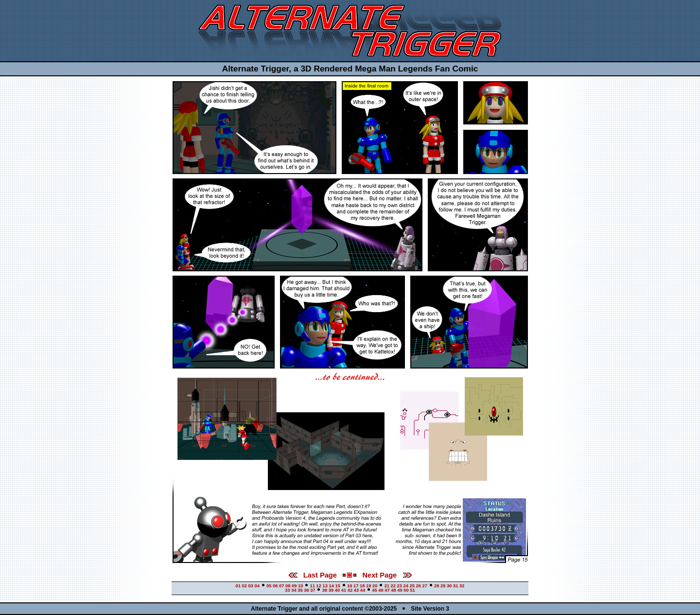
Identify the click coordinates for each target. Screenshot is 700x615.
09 (294, 586)
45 (374, 590)
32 (462, 586)
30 (449, 586)
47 (387, 590)
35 (300, 590)
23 (400, 586)
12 (319, 586)
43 (356, 590)
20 (375, 586)
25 (412, 586)
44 (363, 590)
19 (368, 586)
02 (245, 586)
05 (269, 586)
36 (306, 590)
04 (257, 586)
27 (425, 586)
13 (325, 586)
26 (419, 586)
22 (393, 586)
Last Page (313, 575)
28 (437, 586)
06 (275, 586)
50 (406, 590)
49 (400, 590)
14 (332, 586)
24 (406, 586)
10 (300, 586)
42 (350, 590)
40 (337, 590)
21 (387, 586)
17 (356, 586)
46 (381, 590)
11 (313, 586)
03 (251, 586)
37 (313, 590)
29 (443, 586)
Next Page (387, 575)
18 (362, 586)
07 (281, 586)
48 (393, 590)
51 (412, 590)
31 (455, 586)
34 (294, 590)
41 (344, 590)
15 (338, 586)
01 (238, 586)
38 (325, 590)
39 (331, 590)
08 (288, 586)
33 (287, 590)
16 (350, 586)
